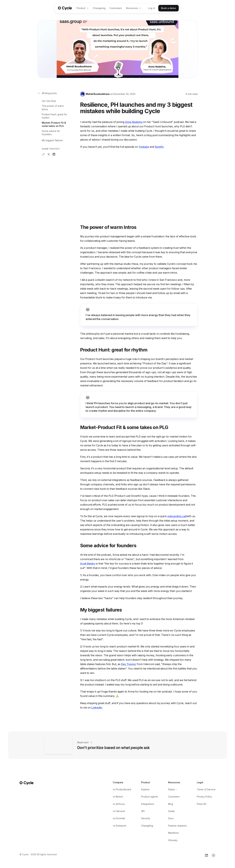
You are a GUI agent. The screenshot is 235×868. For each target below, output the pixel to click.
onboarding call (177, 516)
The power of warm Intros (53, 108)
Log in (152, 8)
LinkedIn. (97, 708)
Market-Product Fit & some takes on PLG (54, 124)
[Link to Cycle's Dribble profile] (213, 855)
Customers (116, 8)
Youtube (144, 147)
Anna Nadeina (134, 122)
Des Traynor (129, 664)
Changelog (99, 8)
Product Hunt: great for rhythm (54, 116)
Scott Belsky (88, 564)
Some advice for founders (51, 133)
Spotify (159, 147)
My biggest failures (52, 140)
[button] (83, 8)
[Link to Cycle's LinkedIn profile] (206, 855)
